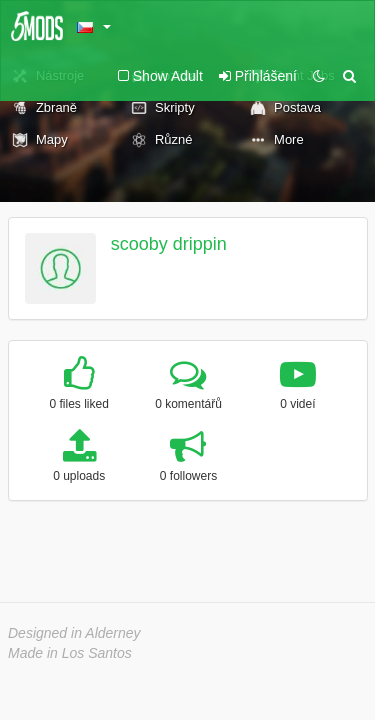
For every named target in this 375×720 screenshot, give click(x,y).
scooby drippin (169, 244)
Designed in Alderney (74, 633)
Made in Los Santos (70, 653)
